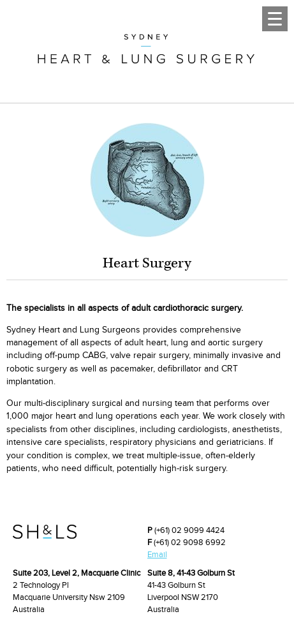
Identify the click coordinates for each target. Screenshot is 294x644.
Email (157, 555)
